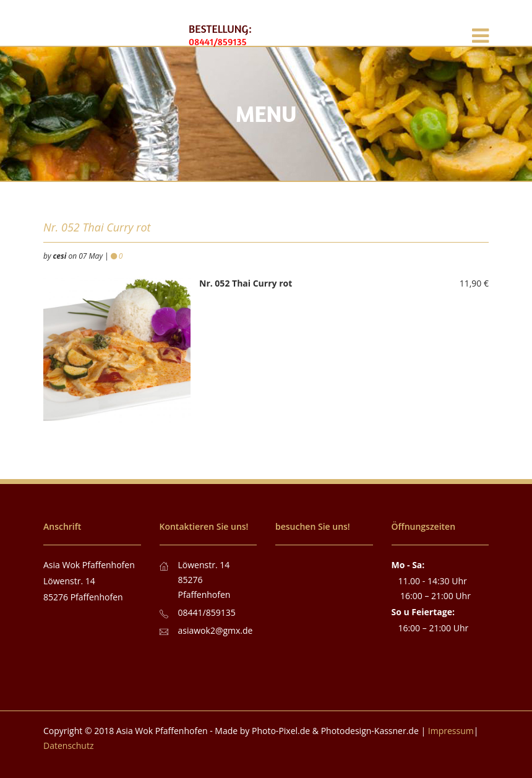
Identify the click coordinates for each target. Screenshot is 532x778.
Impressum (451, 731)
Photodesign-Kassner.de (370, 731)
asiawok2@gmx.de (216, 630)
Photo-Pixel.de (281, 731)
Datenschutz (68, 746)
